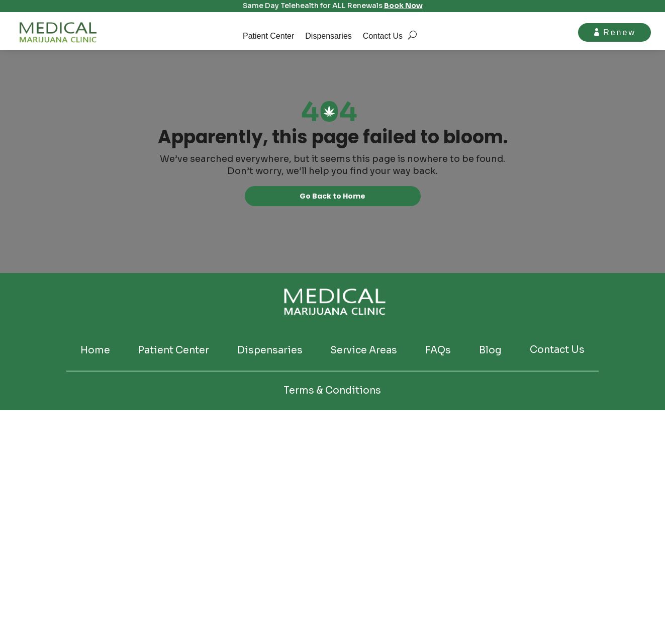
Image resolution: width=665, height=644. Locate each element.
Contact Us (383, 36)
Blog (490, 352)
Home (95, 352)
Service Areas (364, 352)
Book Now (403, 6)
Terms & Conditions (332, 392)
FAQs (438, 352)
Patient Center (268, 36)
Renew (619, 32)
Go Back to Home (332, 197)
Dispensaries (328, 36)
